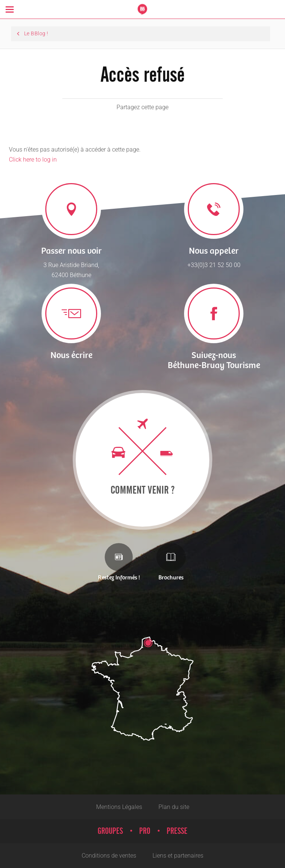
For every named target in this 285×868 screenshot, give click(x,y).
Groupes (110, 831)
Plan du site (174, 807)
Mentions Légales (119, 807)
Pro (145, 831)
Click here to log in (33, 160)
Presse (177, 831)
